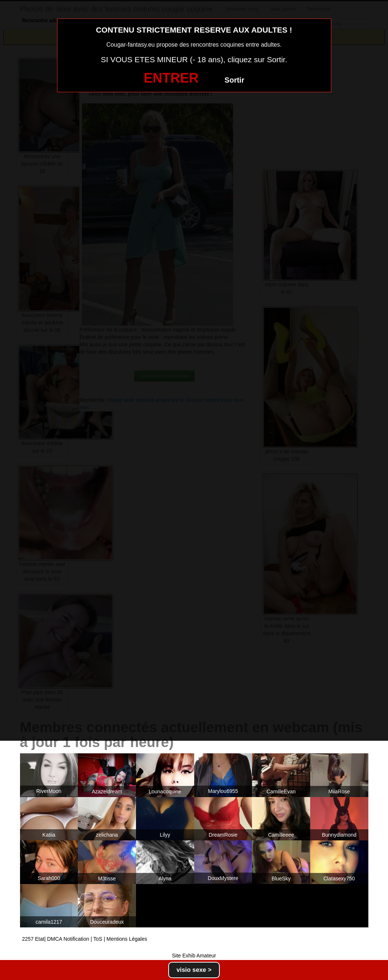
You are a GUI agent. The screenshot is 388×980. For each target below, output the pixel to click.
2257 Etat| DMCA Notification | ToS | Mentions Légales (85, 939)
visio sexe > (194, 970)
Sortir (234, 80)
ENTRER (171, 78)
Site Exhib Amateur (194, 956)
